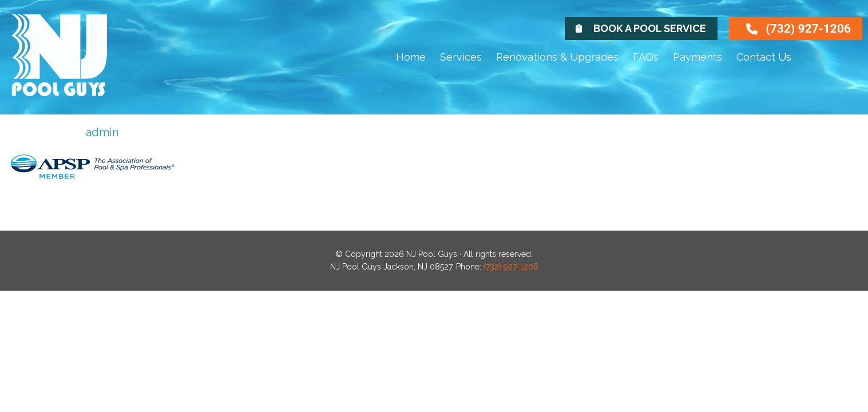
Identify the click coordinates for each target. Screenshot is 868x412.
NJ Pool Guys (72, 64)
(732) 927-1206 (808, 29)
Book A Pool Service (650, 28)
